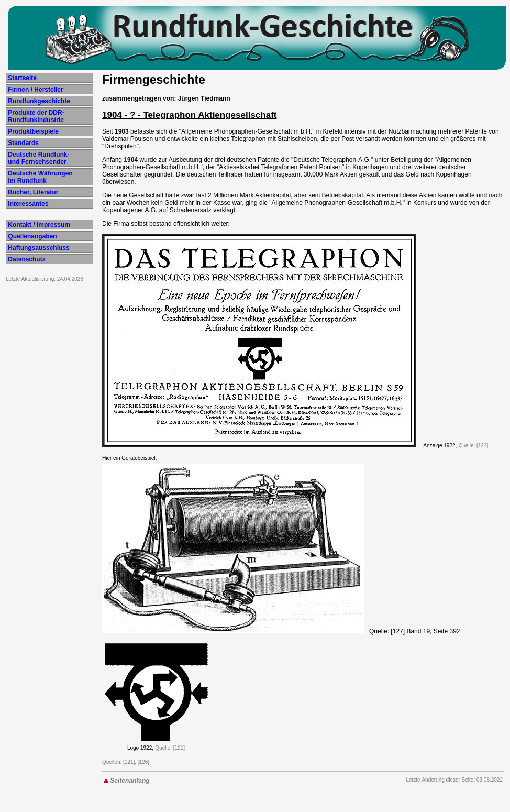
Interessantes (27, 204)
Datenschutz (26, 259)
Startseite (21, 78)
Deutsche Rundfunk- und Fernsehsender (38, 158)
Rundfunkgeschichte (38, 101)
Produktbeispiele (32, 131)
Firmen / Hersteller (35, 90)
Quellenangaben (32, 236)
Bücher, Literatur (32, 192)
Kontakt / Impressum (38, 225)
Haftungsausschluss (38, 248)
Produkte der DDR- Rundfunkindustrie (35, 116)
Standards (23, 143)
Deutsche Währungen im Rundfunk (40, 177)
